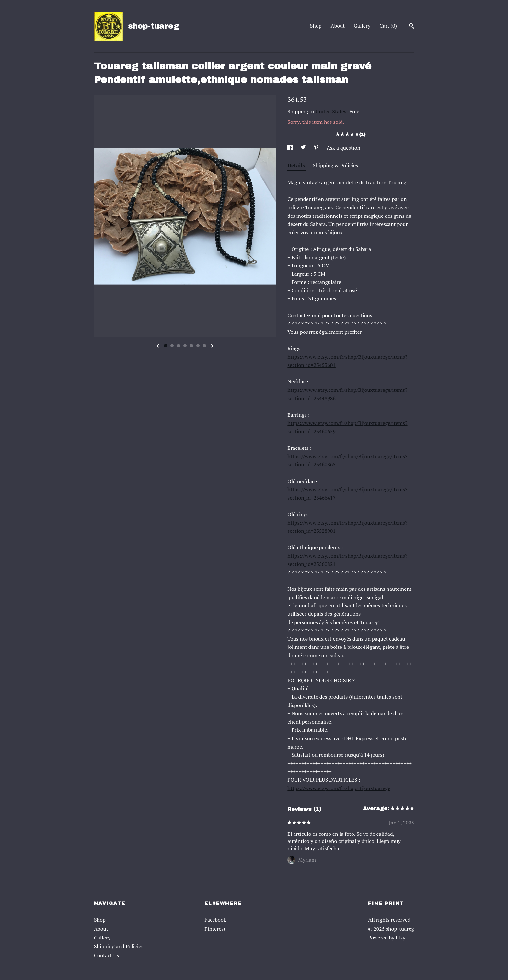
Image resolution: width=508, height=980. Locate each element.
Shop (316, 26)
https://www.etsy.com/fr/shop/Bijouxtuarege (339, 788)
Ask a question (343, 148)
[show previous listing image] (158, 346)
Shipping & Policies (335, 165)
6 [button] (198, 346)
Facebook (215, 920)
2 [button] (172, 346)
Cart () (388, 26)
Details (297, 165)
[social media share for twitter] (304, 148)
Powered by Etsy (387, 938)
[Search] (412, 27)
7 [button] (204, 346)
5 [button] (191, 346)
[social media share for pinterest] (317, 148)
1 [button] (166, 346)
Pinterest (215, 929)
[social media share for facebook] (291, 148)
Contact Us (106, 955)
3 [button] (179, 346)
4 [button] (185, 346)
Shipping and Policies (119, 946)
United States (331, 111)
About (338, 26)
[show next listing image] (212, 346)
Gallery (362, 26)
